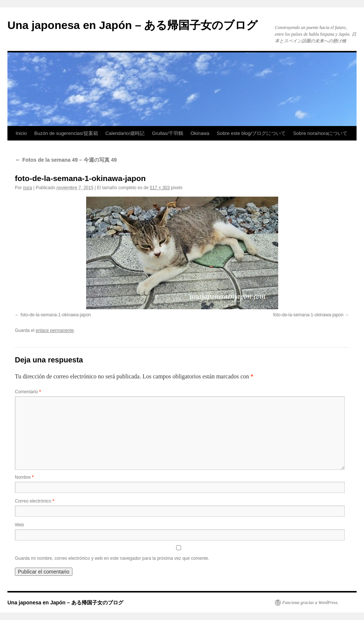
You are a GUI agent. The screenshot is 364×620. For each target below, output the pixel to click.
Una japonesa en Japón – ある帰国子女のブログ (133, 25)
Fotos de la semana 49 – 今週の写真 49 (66, 160)
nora (27, 188)
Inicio (21, 133)
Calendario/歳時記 (125, 133)
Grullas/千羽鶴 (168, 133)
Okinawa (200, 133)
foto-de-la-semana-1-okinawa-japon (56, 315)
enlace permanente (55, 330)
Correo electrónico (35, 501)
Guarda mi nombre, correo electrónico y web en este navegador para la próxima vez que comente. (112, 558)
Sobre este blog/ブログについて (251, 133)
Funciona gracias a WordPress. (310, 603)
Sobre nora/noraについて (320, 133)
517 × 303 (160, 188)
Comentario (28, 392)
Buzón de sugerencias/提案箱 (66, 133)
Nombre (24, 477)
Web (19, 525)
